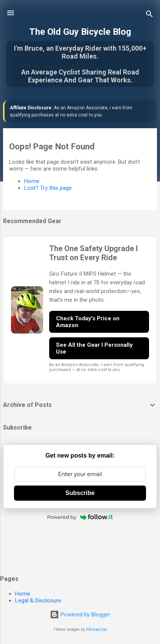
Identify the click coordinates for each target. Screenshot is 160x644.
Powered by (80, 517)
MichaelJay (97, 629)
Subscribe (80, 493)
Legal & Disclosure (38, 601)
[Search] (149, 15)
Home (32, 181)
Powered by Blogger (80, 615)
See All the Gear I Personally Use (94, 348)
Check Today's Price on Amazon (88, 322)
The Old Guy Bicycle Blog (80, 32)
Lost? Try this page (48, 188)
